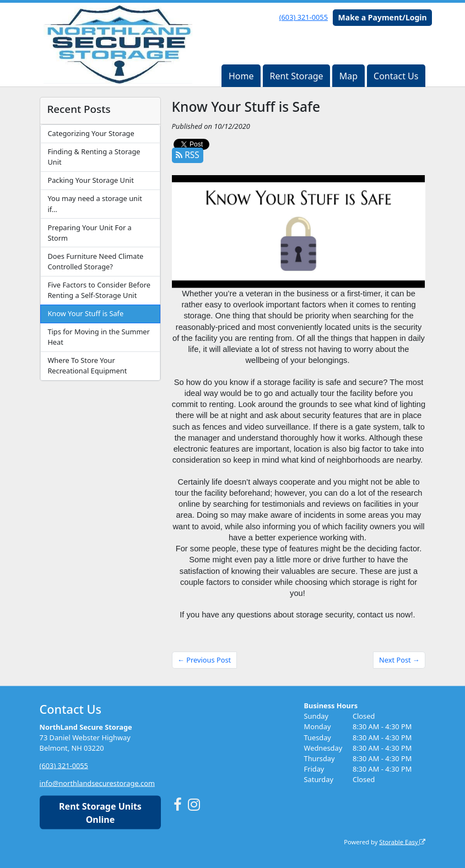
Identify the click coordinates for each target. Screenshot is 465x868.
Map (348, 76)
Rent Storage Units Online (100, 812)
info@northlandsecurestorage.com (97, 783)
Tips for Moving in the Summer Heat (98, 337)
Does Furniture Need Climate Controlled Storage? (95, 261)
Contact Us (396, 76)
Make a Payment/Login (383, 17)
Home (241, 76)
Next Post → (399, 660)
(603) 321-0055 (304, 17)
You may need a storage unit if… (94, 204)
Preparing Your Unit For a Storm (89, 233)
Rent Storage (296, 76)
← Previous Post (204, 660)
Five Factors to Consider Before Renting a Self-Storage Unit (99, 290)
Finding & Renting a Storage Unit (94, 157)
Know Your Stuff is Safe (85, 313)
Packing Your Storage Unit (90, 180)
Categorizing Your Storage (91, 133)
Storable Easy (402, 841)
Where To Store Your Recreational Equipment (87, 365)
